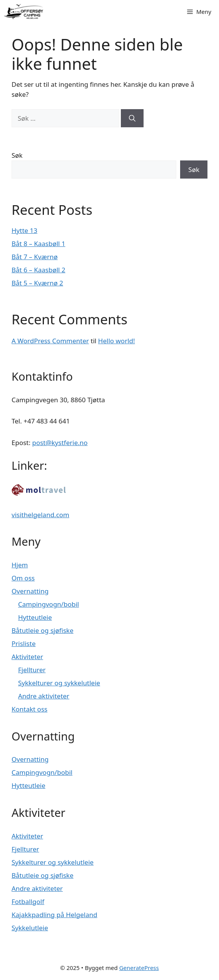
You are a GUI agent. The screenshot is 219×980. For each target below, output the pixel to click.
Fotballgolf (28, 902)
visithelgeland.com (40, 515)
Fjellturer (32, 670)
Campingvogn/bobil (48, 604)
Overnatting (30, 591)
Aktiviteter (27, 657)
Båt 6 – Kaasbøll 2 (38, 270)
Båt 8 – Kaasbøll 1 (38, 244)
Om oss (23, 578)
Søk (17, 155)
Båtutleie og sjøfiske (43, 630)
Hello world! (117, 341)
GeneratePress (139, 968)
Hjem (20, 565)
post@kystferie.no (60, 443)
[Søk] (132, 118)
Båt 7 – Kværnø (35, 257)
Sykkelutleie (30, 928)
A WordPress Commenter (50, 341)
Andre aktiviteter (44, 696)
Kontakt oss (29, 709)
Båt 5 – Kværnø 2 (37, 283)
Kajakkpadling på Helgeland (54, 915)
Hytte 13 (24, 230)
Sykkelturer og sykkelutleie (59, 683)
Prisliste (23, 643)
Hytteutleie (35, 617)
